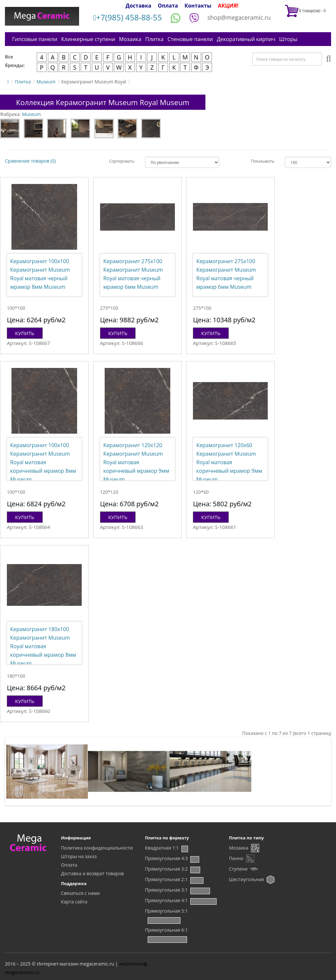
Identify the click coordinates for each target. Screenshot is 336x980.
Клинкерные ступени (88, 39)
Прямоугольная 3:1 (167, 890)
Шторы (288, 39)
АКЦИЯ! (228, 6)
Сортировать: (122, 161)
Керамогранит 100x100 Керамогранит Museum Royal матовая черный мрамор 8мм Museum (40, 274)
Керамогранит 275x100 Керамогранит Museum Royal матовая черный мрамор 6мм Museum (133, 274)
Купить (25, 333)
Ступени (238, 869)
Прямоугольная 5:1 (167, 911)
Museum (46, 82)
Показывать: (263, 161)
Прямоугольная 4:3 (167, 858)
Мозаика (130, 39)
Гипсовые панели (35, 39)
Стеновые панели (190, 39)
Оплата (168, 6)
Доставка (139, 6)
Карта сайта (74, 902)
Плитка (155, 39)
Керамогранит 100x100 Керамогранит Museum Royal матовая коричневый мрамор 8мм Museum (43, 462)
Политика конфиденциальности (97, 848)
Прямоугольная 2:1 (167, 879)
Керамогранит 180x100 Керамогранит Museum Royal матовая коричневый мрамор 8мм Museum (43, 646)
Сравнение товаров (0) (30, 161)
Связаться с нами (80, 893)
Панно (236, 858)
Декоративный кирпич (246, 39)
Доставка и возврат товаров (93, 873)
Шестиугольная (247, 879)
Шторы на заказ (79, 856)
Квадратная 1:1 (162, 848)
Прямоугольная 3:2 (167, 869)
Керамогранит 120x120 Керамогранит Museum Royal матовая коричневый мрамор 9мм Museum (136, 462)
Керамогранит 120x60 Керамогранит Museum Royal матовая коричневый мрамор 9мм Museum (229, 462)
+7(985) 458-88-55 (127, 17)
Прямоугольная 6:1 (167, 930)
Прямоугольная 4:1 (167, 900)
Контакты (198, 6)
